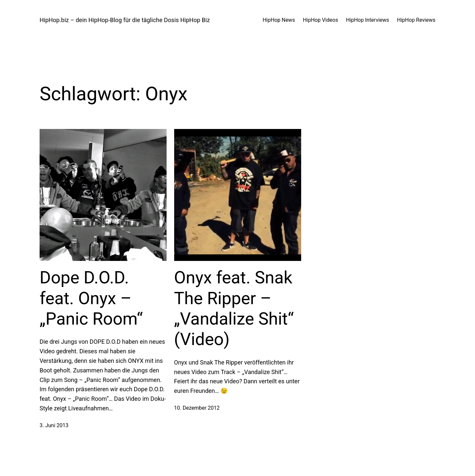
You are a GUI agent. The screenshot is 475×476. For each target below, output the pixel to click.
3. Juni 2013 (54, 425)
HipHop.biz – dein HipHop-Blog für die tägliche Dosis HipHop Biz (125, 20)
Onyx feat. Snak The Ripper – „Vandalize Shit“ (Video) (234, 308)
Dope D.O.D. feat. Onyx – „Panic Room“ (91, 298)
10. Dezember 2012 (197, 408)
